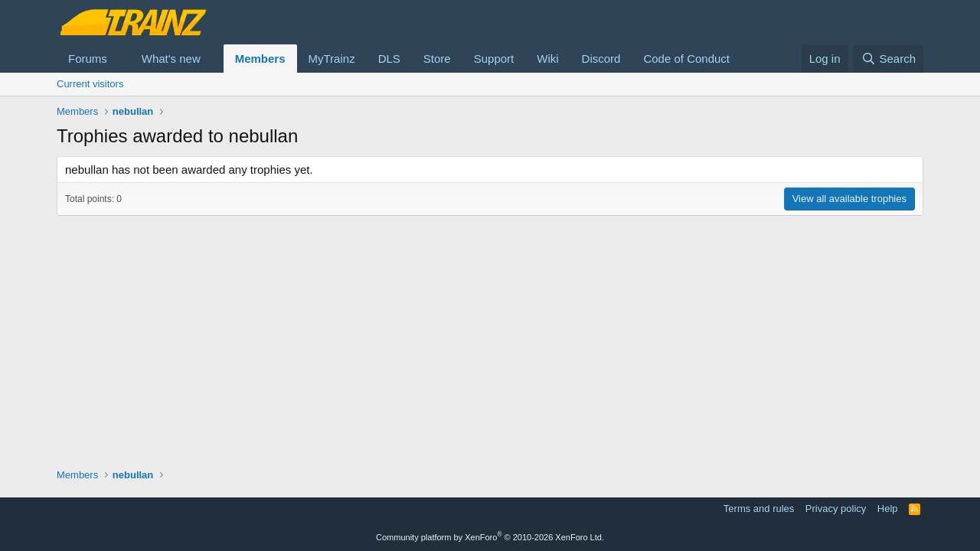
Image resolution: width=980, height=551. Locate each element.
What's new (171, 59)
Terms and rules (759, 509)
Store (437, 59)
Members (260, 59)
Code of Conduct (686, 59)
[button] (119, 59)
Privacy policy (836, 509)
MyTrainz (332, 59)
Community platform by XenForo (490, 537)
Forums (88, 59)
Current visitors (90, 84)
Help (888, 509)
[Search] (889, 59)
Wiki (547, 59)
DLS (389, 59)
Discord (601, 59)
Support (494, 59)
